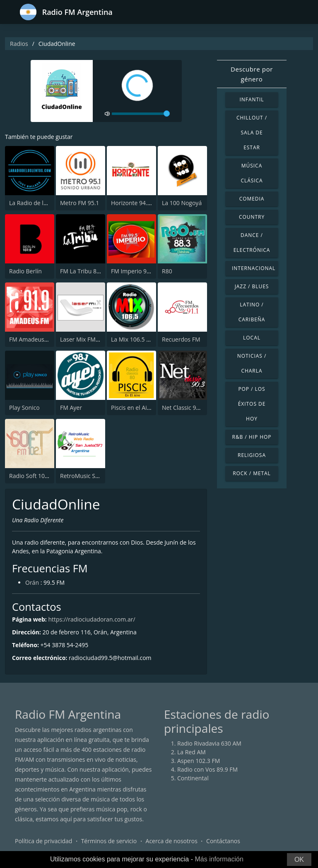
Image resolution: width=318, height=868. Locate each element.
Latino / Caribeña (252, 312)
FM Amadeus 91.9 (33, 339)
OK (299, 860)
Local (252, 338)
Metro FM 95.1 (79, 203)
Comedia (252, 199)
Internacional (254, 268)
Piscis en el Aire (132, 408)
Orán (32, 582)
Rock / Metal (252, 473)
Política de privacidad (43, 841)
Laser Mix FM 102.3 (86, 339)
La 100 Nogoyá (182, 203)
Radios (19, 44)
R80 (167, 271)
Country (252, 217)
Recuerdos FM (181, 339)
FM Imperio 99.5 (133, 271)
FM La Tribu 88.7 (82, 271)
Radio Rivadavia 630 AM (209, 743)
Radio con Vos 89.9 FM (207, 769)
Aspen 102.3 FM (199, 761)
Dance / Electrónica (252, 243)
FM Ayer (71, 408)
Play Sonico (24, 408)
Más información (219, 859)
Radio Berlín (25, 271)
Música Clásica (252, 173)
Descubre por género (252, 74)
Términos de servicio (109, 841)
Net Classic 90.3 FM (188, 408)
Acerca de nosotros (172, 841)
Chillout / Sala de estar (252, 133)
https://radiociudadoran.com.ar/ (92, 619)
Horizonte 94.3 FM (136, 203)
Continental (193, 778)
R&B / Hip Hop (252, 437)
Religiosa (252, 455)
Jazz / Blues (252, 286)
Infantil (252, 99)
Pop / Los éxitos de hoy (252, 404)
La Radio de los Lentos (39, 203)
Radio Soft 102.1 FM (36, 476)
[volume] (141, 114)
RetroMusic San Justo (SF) (94, 476)
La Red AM (192, 752)
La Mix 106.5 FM (133, 339)
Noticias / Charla (252, 363)
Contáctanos (223, 841)
